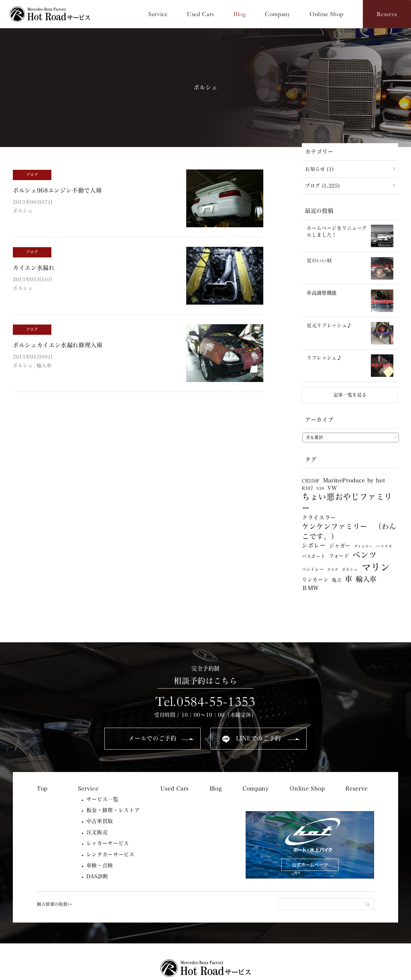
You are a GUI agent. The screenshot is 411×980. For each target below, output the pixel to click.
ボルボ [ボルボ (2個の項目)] (333, 569)
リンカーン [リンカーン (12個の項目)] (315, 580)
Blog (216, 789)
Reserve (357, 789)
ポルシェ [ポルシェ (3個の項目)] (350, 569)
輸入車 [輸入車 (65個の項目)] (366, 579)
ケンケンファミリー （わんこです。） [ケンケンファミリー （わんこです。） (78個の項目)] (349, 531)
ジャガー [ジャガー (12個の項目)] (340, 546)
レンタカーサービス (110, 854)
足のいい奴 (319, 260)
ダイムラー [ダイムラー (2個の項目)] (363, 546)
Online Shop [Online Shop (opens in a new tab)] (307, 789)
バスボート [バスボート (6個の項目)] (314, 556)
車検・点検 (100, 865)
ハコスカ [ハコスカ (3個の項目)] (384, 546)
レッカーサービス (108, 843)
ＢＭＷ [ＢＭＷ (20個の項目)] (310, 588)
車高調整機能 (322, 293)
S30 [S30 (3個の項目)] (320, 488)
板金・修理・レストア (113, 810)
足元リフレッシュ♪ (329, 325)
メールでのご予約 (152, 738)
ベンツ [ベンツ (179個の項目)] (365, 555)
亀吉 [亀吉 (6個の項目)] (337, 580)
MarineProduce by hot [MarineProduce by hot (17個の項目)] (354, 480)
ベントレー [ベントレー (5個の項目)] (313, 569)
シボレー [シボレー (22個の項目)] (314, 545)
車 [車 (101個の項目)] (349, 579)
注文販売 (97, 832)
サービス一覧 (102, 799)
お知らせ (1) (319, 169)
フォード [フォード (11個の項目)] (339, 556)
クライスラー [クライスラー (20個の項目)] (319, 518)
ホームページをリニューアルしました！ (337, 231)
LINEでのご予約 (258, 738)
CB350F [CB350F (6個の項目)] (311, 481)
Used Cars (175, 789)
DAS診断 (97, 876)
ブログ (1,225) (322, 186)
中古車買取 (100, 821)
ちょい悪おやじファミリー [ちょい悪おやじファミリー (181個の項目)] (347, 502)
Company (256, 789)
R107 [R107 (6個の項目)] (308, 488)
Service (88, 789)
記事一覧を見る (350, 395)
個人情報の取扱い (54, 904)
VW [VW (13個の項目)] (332, 488)
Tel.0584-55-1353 (205, 702)
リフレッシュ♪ (324, 358)
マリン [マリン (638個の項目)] (376, 567)
